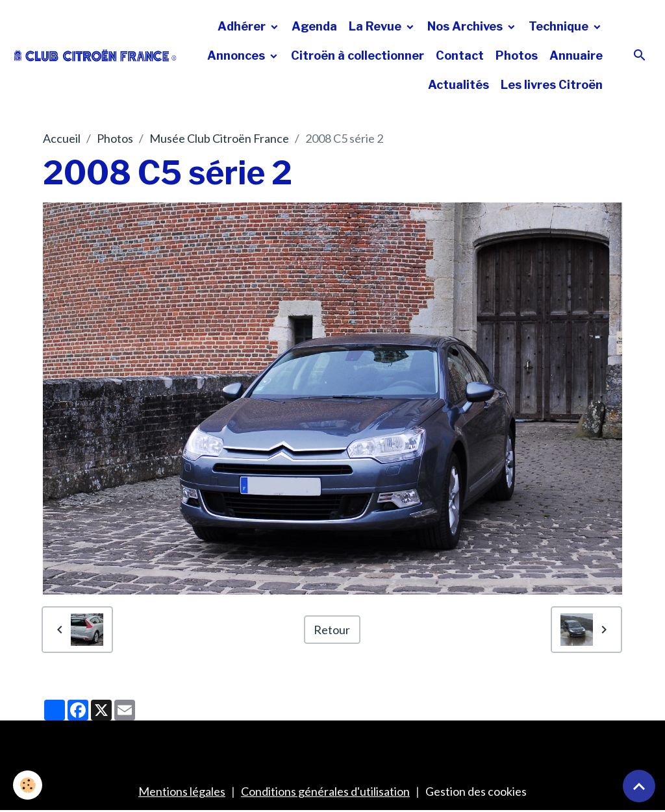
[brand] (95, 55)
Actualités (458, 85)
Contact (460, 55)
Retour (332, 630)
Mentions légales (182, 791)
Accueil (62, 138)
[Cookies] (28, 785)
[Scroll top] (639, 786)
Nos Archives (466, 26)
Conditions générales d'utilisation (325, 791)
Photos (517, 55)
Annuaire (576, 55)
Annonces (237, 55)
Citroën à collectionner (358, 55)
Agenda (314, 26)
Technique (560, 26)
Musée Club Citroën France (219, 138)
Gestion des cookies (476, 791)
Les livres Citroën (552, 85)
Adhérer (243, 26)
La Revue (376, 26)
